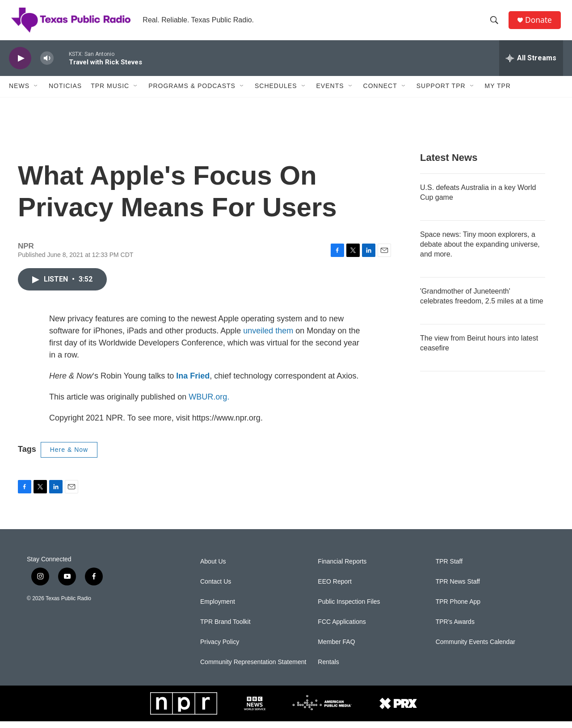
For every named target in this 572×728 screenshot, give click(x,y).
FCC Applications (342, 629)
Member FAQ (336, 649)
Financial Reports (342, 568)
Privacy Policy (220, 649)
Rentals (328, 669)
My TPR (498, 93)
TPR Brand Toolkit (225, 629)
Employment (218, 608)
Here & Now (69, 456)
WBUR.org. (209, 404)
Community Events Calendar (475, 649)
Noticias (65, 93)
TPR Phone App (458, 608)
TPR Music (110, 93)
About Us (213, 568)
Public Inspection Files (349, 608)
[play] (20, 65)
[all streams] (531, 65)
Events (330, 93)
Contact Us (216, 588)
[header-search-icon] (496, 24)
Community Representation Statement (253, 669)
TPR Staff (449, 568)
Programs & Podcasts (192, 93)
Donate (540, 23)
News (19, 93)
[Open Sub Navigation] (36, 93)
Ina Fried (193, 383)
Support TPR (441, 93)
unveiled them (268, 337)
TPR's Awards (455, 629)
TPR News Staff (458, 588)
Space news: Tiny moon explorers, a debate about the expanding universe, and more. (480, 251)
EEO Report (334, 588)
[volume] (47, 65)
